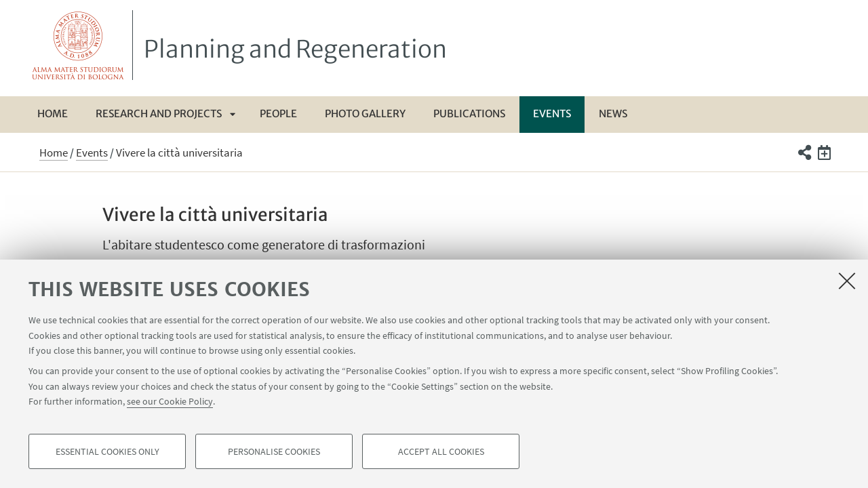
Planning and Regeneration (295, 49)
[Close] (847, 281)
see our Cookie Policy (170, 401)
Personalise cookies (274, 451)
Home (53, 114)
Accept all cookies (441, 451)
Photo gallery (365, 114)
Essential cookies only (107, 451)
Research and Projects (159, 114)
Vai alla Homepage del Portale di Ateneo (78, 45)
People (278, 114)
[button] (804, 152)
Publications (469, 114)
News (613, 114)
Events (552, 114)
